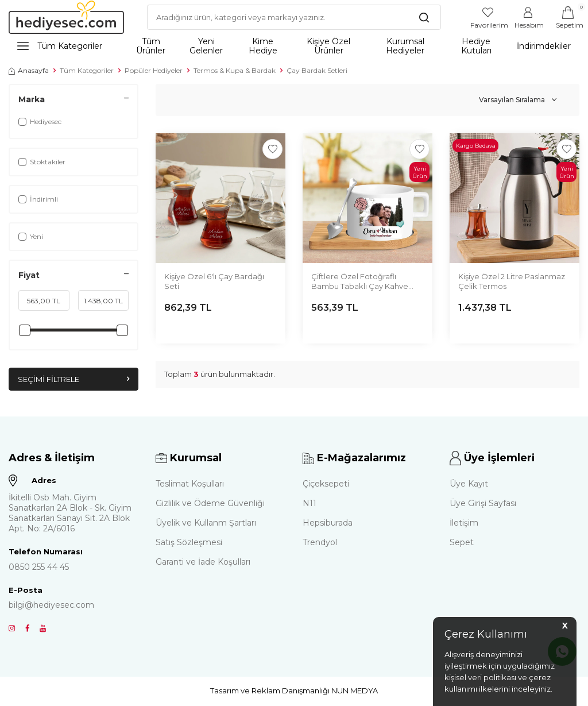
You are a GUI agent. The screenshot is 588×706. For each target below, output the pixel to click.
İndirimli (38, 199)
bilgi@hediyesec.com (51, 605)
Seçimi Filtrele (73, 380)
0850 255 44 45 (39, 568)
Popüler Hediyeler (154, 70)
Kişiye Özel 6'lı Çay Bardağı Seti (214, 281)
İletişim (464, 523)
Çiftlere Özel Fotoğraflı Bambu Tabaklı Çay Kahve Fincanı (360, 282)
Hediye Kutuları (476, 46)
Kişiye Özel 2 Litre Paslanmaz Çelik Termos (512, 281)
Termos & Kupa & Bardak (235, 70)
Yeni (31, 236)
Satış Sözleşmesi (189, 543)
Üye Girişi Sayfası (483, 504)
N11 (310, 504)
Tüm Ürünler (151, 46)
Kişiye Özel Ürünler (328, 46)
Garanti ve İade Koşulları (203, 562)
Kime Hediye (263, 46)
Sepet (462, 543)
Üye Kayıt (469, 484)
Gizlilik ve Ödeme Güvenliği (210, 504)
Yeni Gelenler (206, 46)
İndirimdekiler (544, 46)
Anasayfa (29, 70)
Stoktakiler (42, 162)
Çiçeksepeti (326, 484)
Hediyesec (40, 121)
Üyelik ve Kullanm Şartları (206, 523)
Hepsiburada (328, 523)
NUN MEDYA (355, 691)
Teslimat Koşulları (190, 484)
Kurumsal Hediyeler (405, 46)
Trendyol (320, 543)
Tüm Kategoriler (60, 46)
